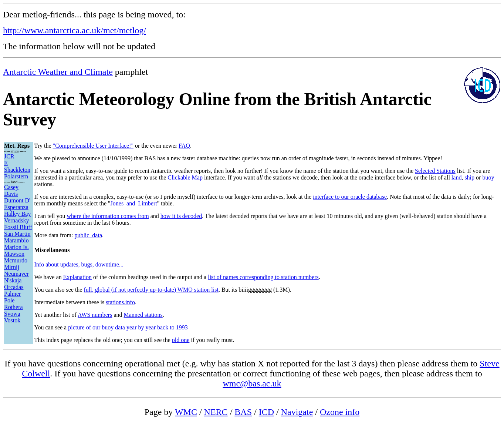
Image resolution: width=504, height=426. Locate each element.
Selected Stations (435, 171)
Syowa (12, 314)
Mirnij (12, 267)
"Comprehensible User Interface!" (93, 146)
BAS (243, 412)
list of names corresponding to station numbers (263, 277)
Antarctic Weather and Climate (58, 72)
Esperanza (16, 207)
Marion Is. (16, 247)
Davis (11, 194)
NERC (216, 412)
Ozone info (340, 412)
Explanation (77, 277)
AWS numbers (95, 315)
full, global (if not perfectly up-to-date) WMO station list (151, 290)
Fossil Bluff (18, 227)
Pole (9, 300)
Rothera (13, 307)
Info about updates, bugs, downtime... (79, 264)
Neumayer (16, 274)
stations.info (120, 302)
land (457, 177)
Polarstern (16, 176)
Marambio (16, 240)
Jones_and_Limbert (134, 203)
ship (469, 177)
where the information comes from (108, 216)
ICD (266, 412)
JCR (9, 156)
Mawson (14, 254)
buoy (488, 177)
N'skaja (13, 280)
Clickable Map (185, 177)
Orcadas (14, 287)
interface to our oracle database (350, 197)
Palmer (12, 294)
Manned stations (143, 315)
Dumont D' (17, 200)
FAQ (184, 146)
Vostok (12, 320)
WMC (186, 412)
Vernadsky (17, 220)
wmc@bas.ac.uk (252, 383)
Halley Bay (17, 214)
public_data (88, 235)
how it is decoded (181, 216)
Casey (11, 187)
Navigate (297, 412)
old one (181, 340)
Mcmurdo (16, 260)
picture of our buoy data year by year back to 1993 (128, 327)
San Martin (17, 234)
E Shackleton (17, 166)
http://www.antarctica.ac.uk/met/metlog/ (75, 30)
